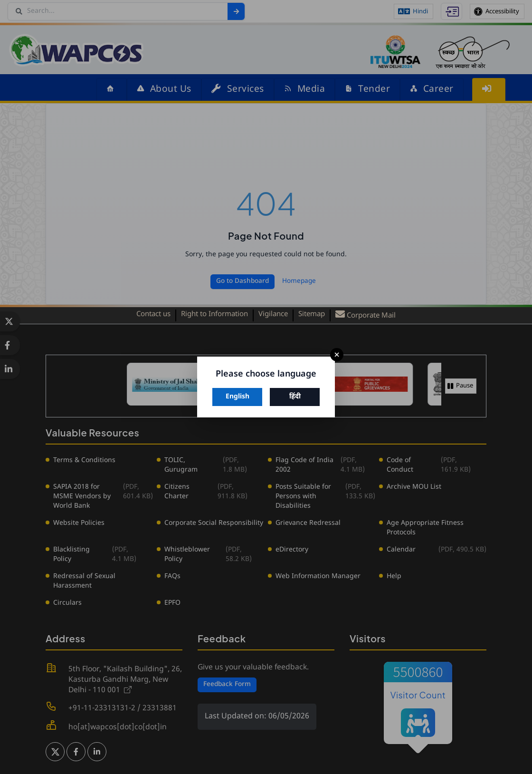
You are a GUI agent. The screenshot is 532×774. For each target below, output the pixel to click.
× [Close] (337, 355)
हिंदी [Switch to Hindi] (295, 397)
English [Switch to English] (237, 397)
